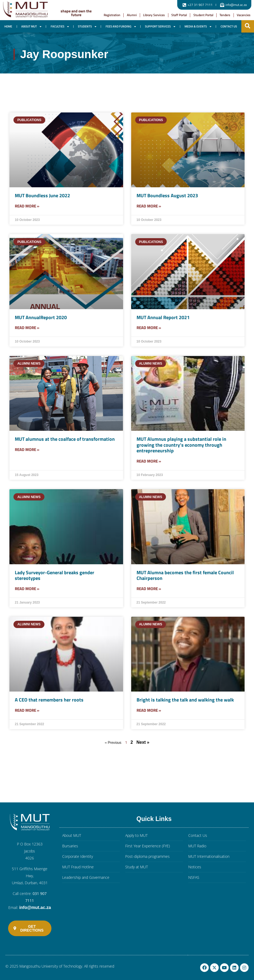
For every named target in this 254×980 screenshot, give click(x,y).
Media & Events (198, 27)
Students (87, 27)
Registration (112, 15)
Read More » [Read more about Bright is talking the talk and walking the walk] (149, 710)
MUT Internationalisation (209, 856)
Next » (143, 742)
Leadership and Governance (86, 877)
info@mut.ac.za (35, 907)
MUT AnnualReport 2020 (41, 317)
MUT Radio (197, 846)
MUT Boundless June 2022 (42, 195)
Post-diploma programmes (147, 856)
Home (8, 26)
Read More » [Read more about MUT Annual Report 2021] (149, 328)
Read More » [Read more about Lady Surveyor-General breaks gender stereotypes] (27, 589)
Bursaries (70, 846)
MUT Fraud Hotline (78, 867)
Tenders (225, 15)
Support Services (160, 27)
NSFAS (194, 877)
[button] (248, 26)
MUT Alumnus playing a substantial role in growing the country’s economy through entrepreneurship (181, 445)
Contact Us (229, 26)
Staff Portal (179, 15)
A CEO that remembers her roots (49, 700)
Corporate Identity (78, 856)
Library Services (154, 15)
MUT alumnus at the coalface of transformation (65, 439)
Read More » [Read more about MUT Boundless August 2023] (149, 206)
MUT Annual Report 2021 (163, 317)
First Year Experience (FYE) (148, 846)
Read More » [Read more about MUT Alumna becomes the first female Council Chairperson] (149, 589)
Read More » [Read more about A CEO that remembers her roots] (27, 710)
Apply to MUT (136, 835)
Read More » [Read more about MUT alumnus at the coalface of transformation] (27, 450)
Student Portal (203, 15)
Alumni (132, 15)
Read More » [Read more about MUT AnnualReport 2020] (27, 328)
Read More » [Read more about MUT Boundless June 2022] (27, 206)
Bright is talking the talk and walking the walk (185, 700)
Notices (195, 867)
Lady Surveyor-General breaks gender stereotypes (55, 575)
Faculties (60, 27)
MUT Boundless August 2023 (167, 195)
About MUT (31, 27)
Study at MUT (137, 867)
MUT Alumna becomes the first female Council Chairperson (185, 575)
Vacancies (244, 15)
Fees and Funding (121, 27)
